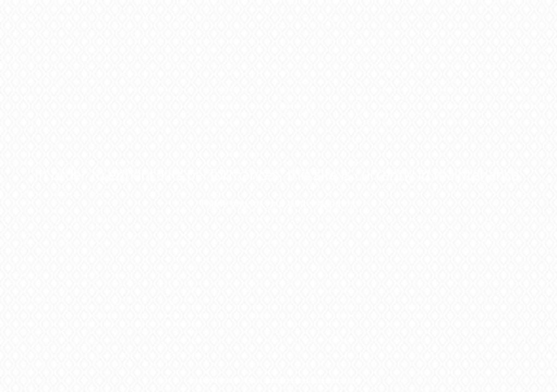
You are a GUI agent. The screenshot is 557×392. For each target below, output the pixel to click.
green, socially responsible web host (298, 380)
